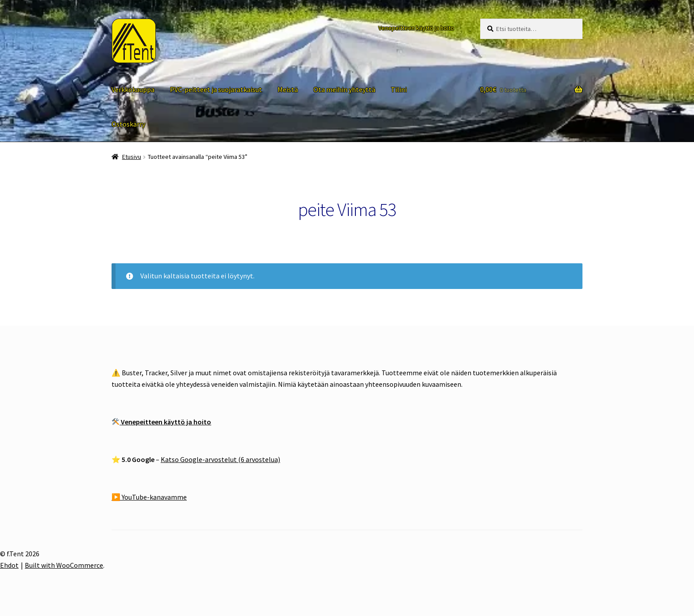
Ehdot (9, 565)
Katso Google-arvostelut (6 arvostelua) (220, 459)
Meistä (288, 89)
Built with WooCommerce (64, 565)
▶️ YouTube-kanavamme (149, 497)
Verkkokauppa (133, 89)
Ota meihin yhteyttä (344, 89)
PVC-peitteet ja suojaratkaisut (216, 89)
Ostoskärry (128, 124)
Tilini (399, 89)
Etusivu (132, 157)
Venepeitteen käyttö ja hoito (416, 28)
